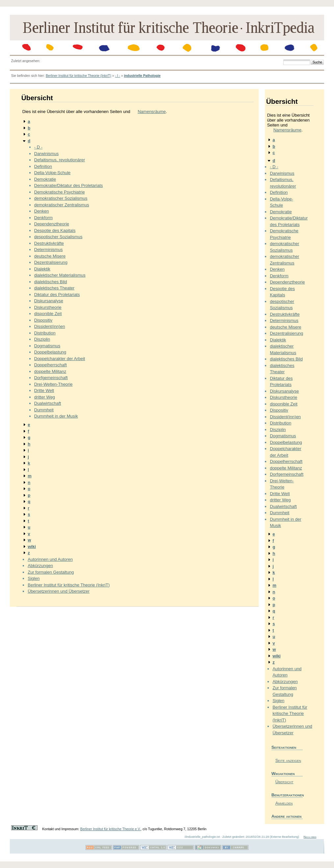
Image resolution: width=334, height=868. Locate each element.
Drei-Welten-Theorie (53, 384)
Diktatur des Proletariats (57, 295)
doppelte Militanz (50, 371)
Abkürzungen (40, 566)
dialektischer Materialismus (60, 275)
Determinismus (49, 250)
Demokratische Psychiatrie (60, 192)
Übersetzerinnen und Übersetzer (59, 591)
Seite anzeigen (288, 760)
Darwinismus (46, 154)
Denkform (43, 218)
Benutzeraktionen (287, 795)
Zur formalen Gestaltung (51, 572)
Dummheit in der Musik (56, 416)
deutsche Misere (50, 256)
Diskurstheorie (48, 307)
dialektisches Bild (51, 282)
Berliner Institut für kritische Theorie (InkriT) (78, 76)
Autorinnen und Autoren (50, 559)
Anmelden (284, 803)
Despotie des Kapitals (55, 230)
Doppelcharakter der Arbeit (60, 359)
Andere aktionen (287, 816)
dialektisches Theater (54, 288)
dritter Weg (45, 397)
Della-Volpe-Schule (52, 173)
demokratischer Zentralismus (62, 205)
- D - (38, 147)
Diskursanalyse (49, 301)
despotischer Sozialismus (58, 237)
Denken (42, 211)
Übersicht (284, 782)
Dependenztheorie (52, 224)
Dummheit (44, 410)
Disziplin (42, 339)
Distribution (45, 333)
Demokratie (45, 179)
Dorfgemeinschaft (51, 378)
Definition (43, 166)
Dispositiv (43, 320)
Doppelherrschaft (51, 365)
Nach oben (310, 837)
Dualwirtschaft (48, 403)
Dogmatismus (47, 346)
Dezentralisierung (51, 262)
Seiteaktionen (284, 747)
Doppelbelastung (50, 352)
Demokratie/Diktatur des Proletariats (69, 185)
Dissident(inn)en (50, 326)
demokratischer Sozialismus (61, 198)
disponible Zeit (48, 314)
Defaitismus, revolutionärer (60, 160)
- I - (117, 76)
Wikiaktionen (283, 774)
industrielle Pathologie (142, 76)
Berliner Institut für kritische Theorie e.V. (111, 829)
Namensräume (152, 112)
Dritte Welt (44, 390)
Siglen (34, 578)
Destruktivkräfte (49, 243)
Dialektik (42, 269)
